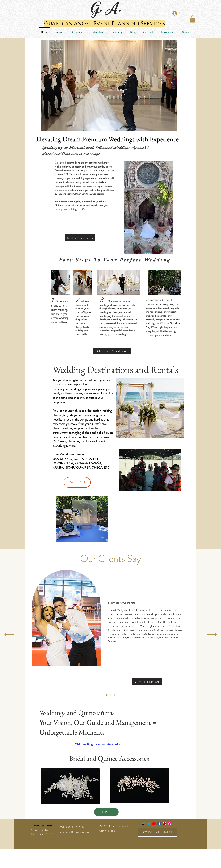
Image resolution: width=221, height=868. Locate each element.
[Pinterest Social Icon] (164, 824)
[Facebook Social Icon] (159, 824)
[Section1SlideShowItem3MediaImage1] (115, 695)
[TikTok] (144, 824)
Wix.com (110, 831)
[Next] (212, 635)
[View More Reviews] (147, 682)
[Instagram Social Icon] (170, 824)
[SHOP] (106, 812)
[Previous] (9, 635)
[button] (193, 19)
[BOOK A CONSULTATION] (158, 832)
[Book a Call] (77, 482)
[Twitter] (149, 824)
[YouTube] (154, 824)
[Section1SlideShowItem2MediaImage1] (111, 695)
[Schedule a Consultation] (112, 351)
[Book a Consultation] (80, 238)
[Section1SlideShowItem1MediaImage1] (107, 695)
